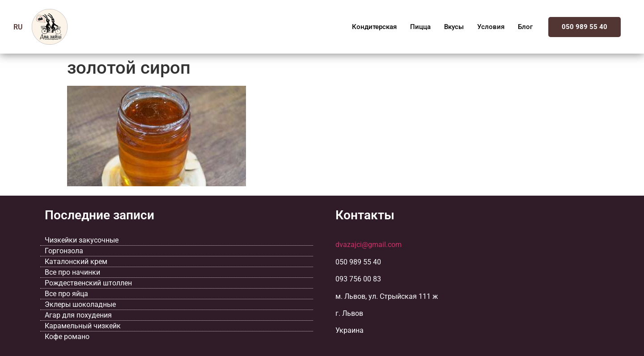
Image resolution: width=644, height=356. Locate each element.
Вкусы (454, 27)
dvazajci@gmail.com (369, 245)
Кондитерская (374, 27)
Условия (491, 27)
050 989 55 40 (585, 27)
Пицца (420, 27)
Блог (525, 27)
